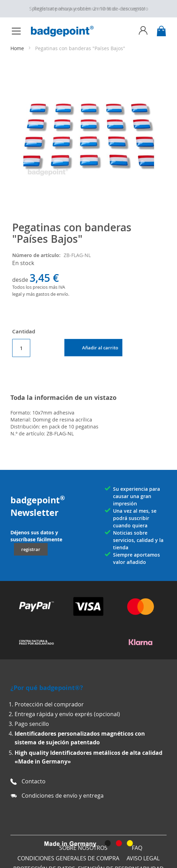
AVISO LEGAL (143, 858)
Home (17, 48)
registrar (31, 549)
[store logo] (66, 31)
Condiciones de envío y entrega (63, 796)
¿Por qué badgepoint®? (47, 688)
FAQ (137, 848)
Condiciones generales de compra (68, 858)
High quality (32, 753)
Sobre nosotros (83, 848)
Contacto (34, 781)
